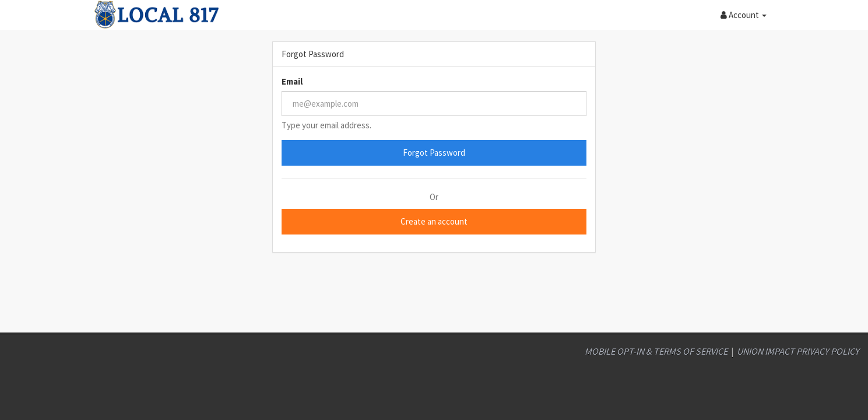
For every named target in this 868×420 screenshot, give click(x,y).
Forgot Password (434, 153)
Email (292, 81)
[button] (744, 15)
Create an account (434, 221)
